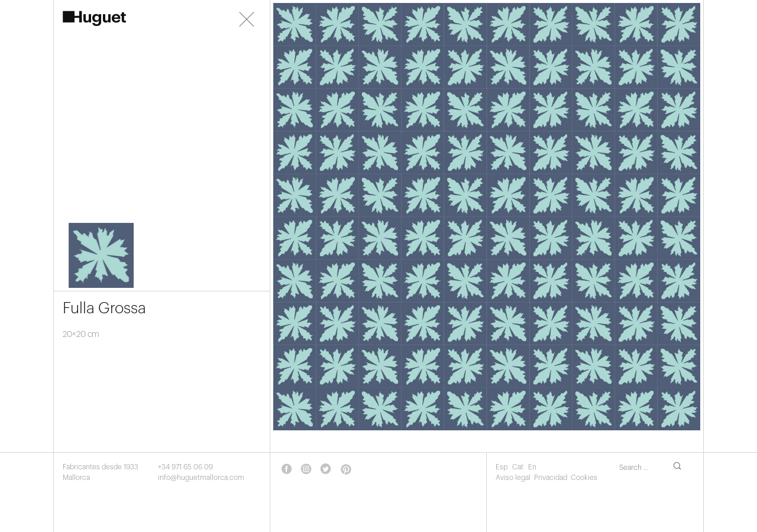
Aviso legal (513, 478)
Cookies (584, 478)
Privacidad (551, 478)
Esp (502, 467)
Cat (519, 467)
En (532, 467)
